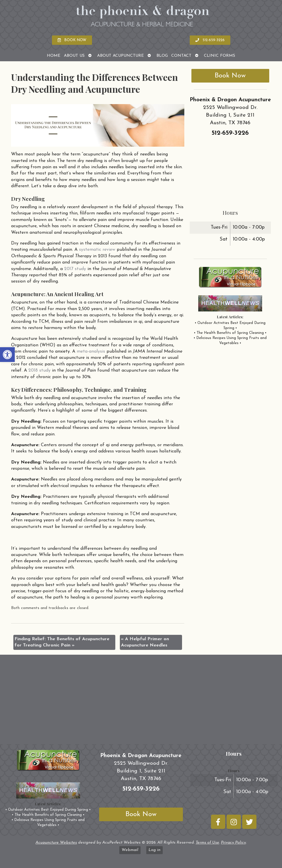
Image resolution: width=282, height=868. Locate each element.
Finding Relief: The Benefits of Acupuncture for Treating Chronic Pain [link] (62, 642)
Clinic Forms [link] (220, 56)
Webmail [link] (130, 850)
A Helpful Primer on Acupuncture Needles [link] (145, 642)
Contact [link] (181, 56)
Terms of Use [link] (207, 843)
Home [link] (54, 56)
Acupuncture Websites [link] (56, 843)
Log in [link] (154, 850)
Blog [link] (162, 56)
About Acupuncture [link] (121, 56)
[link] (7, 355)
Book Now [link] (230, 76)
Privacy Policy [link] (233, 843)
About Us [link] (74, 56)
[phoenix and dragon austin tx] (141, 702)
